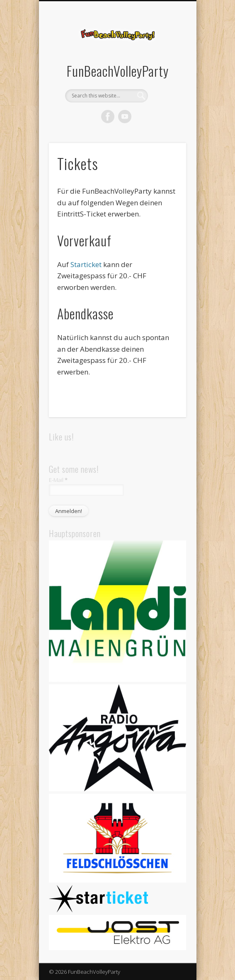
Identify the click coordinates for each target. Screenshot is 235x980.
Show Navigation (166, 74)
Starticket (87, 264)
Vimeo (125, 117)
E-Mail (58, 480)
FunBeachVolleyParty (118, 71)
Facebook (108, 117)
